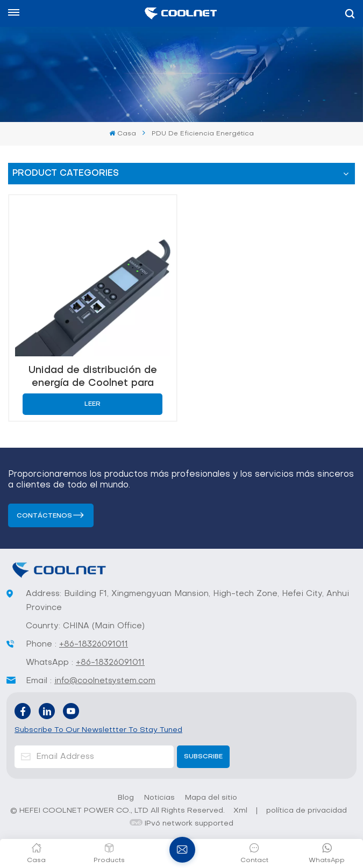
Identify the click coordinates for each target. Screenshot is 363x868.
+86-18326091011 (94, 644)
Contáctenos (44, 516)
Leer (92, 404)
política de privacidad (307, 811)
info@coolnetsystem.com (105, 681)
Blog (126, 798)
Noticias (159, 798)
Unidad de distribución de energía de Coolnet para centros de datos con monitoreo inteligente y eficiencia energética (92, 377)
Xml (240, 811)
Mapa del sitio (211, 798)
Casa (122, 134)
